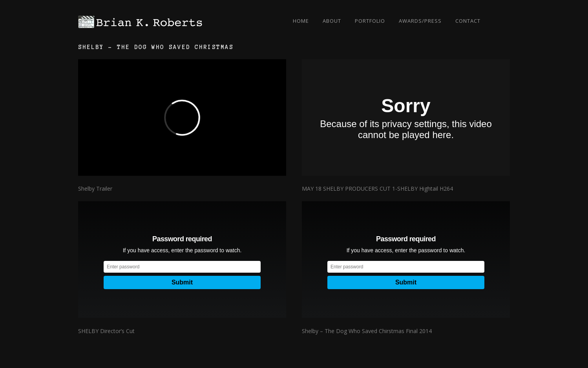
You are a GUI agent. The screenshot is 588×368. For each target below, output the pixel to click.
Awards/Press (420, 21)
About (332, 21)
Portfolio (370, 21)
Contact (468, 21)
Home (301, 21)
